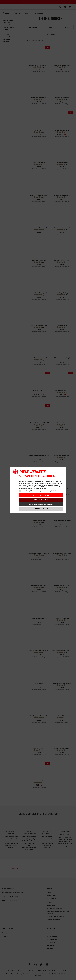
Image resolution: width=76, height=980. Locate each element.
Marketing (54, 491)
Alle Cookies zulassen (41, 495)
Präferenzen (34, 491)
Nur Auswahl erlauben (41, 500)
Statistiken (44, 491)
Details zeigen (41, 509)
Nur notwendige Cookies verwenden (41, 504)
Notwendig (24, 491)
